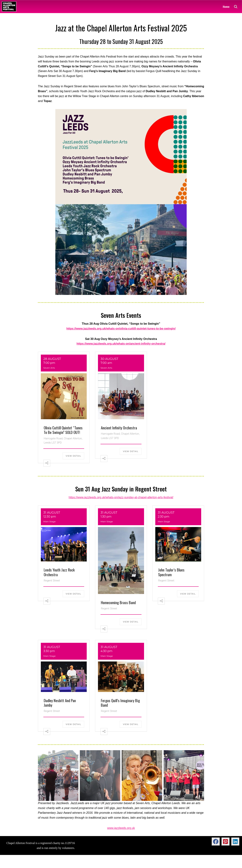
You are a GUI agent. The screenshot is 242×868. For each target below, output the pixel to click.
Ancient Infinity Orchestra (119, 428)
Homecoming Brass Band (118, 603)
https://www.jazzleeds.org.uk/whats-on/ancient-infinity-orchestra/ (121, 344)
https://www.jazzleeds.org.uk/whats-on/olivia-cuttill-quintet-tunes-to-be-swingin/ (121, 329)
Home (226, 7)
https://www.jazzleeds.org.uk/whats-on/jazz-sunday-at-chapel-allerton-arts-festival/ (121, 498)
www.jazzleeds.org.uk (121, 829)
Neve (6, 863)
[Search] (236, 7)
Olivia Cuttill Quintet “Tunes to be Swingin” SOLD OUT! (63, 430)
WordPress (32, 863)
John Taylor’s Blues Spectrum (171, 573)
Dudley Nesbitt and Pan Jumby (60, 703)
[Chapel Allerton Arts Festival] (9, 7)
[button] (216, 842)
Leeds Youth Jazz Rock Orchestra (59, 573)
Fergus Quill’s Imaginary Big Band (120, 703)
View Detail (73, 456)
